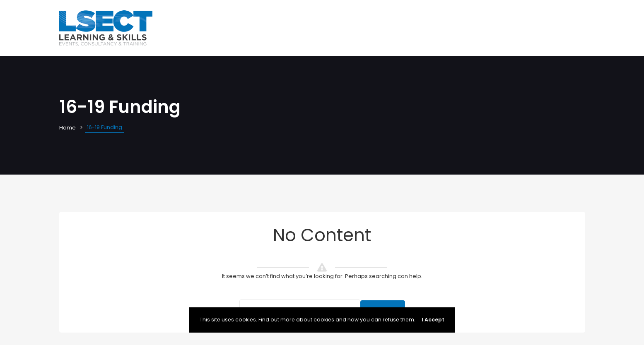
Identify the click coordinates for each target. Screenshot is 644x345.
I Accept (433, 320)
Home (68, 128)
